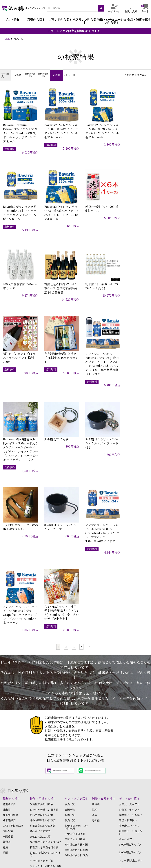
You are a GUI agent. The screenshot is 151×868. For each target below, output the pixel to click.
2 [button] (66, 491)
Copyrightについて (138, 853)
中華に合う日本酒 (75, 683)
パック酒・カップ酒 (41, 705)
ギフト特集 (12, 20)
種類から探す (36, 20)
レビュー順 (69, 75)
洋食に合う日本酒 (75, 678)
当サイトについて (12, 853)
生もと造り (36, 734)
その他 (96, 665)
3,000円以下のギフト (130, 690)
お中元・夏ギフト (129, 649)
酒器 (94, 659)
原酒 (32, 724)
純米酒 (7, 654)
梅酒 (5, 692)
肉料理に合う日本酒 (76, 689)
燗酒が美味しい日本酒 (43, 670)
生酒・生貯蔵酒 (39, 718)
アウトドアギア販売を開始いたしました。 (76, 31)
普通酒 (7, 686)
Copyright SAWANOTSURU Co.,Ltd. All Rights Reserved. (75, 863)
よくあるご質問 (12, 796)
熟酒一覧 (70, 665)
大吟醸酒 (8, 675)
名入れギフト (127, 683)
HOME (6, 39)
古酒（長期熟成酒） (14, 670)
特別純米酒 (9, 649)
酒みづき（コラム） (128, 760)
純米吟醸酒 (9, 665)
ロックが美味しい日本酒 (44, 654)
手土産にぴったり (129, 670)
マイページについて (14, 785)
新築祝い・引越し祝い (131, 677)
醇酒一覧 (70, 659)
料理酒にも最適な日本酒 (44, 692)
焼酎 (5, 697)
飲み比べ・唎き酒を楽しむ (45, 686)
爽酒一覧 (70, 654)
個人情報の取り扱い (103, 853)
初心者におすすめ (40, 675)
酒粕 (94, 654)
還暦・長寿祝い (128, 665)
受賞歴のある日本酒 (41, 649)
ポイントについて (13, 790)
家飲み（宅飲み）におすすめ (45, 698)
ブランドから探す (60, 20)
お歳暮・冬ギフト (129, 654)
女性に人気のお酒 (40, 681)
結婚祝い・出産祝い (131, 659)
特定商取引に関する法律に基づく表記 (57, 853)
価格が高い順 (44, 75)
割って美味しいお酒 (41, 659)
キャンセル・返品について (18, 774)
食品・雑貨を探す (139, 20)
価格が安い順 (31, 75)
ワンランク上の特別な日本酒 (45, 712)
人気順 (18, 75)
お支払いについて (13, 780)
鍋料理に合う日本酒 (76, 700)
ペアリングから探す (84, 21)
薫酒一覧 (70, 649)
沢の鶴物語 (123, 765)
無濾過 (34, 729)
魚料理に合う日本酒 (76, 694)
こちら (37, 829)
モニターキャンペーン (131, 720)
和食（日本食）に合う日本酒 (76, 671)
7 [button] (81, 491)
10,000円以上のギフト (131, 706)
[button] (89, 491)
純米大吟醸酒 (10, 659)
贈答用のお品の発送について (19, 769)
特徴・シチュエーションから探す (112, 21)
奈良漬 (96, 649)
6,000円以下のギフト (130, 698)
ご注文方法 (9, 758)
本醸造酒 (8, 681)
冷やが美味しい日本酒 (43, 665)
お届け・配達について (16, 764)
